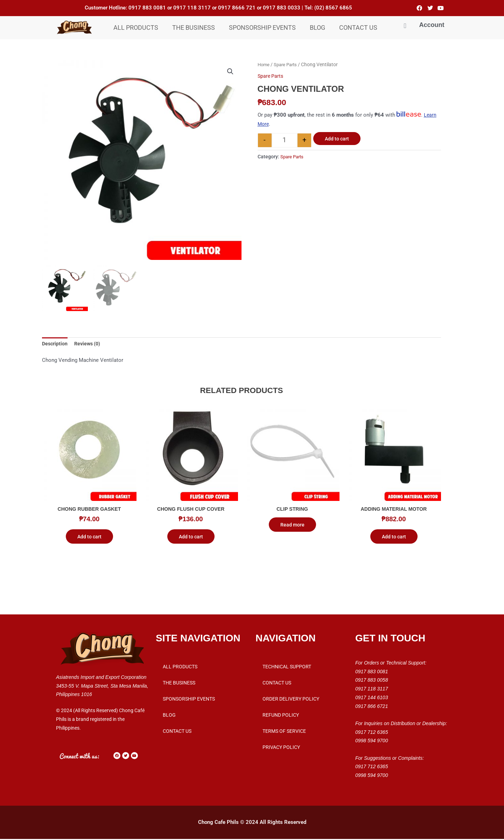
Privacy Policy (281, 748)
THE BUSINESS (194, 27)
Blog (317, 27)
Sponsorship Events (262, 27)
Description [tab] (55, 344)
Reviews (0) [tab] (90, 344)
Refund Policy (281, 716)
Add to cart (337, 139)
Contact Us (358, 27)
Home (264, 64)
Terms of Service (284, 732)
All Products (136, 27)
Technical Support (287, 668)
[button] (230, 72)
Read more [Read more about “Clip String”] (292, 526)
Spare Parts (288, 64)
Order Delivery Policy (291, 700)
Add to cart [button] (89, 538)
